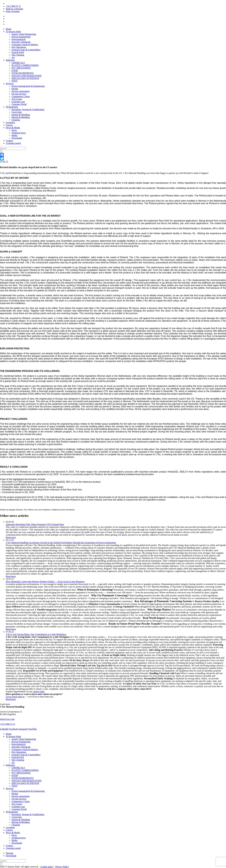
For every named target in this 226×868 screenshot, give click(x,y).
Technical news (19, 133)
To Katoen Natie (13, 32)
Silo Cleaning (18, 55)
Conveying (17, 112)
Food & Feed (18, 52)
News (14, 130)
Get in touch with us (15, 697)
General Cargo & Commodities (26, 50)
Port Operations (19, 47)
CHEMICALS (18, 63)
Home (9, 29)
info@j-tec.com (7, 719)
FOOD (15, 70)
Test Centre (17, 99)
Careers (9, 125)
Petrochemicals (19, 39)
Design (15, 89)
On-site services (19, 94)
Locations (10, 122)
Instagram (23, 729)
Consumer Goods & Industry (25, 45)
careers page (39, 691)
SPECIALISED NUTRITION (25, 78)
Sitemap (10, 853)
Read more (11, 537)
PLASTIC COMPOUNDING (25, 65)
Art (13, 57)
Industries (10, 60)
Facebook (14, 729)
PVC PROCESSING (21, 68)
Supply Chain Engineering (24, 34)
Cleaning (16, 120)
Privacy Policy (62, 867)
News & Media (13, 128)
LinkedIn (4, 729)
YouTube (32, 729)
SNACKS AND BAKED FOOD (27, 76)
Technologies (12, 107)
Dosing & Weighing (21, 115)
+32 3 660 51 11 (13, 6)
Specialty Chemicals (21, 42)
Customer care (18, 102)
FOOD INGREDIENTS (23, 73)
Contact (9, 141)
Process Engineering (21, 37)
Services (10, 83)
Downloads (17, 138)
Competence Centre (21, 96)
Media (14, 135)
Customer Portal (19, 104)
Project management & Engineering (28, 86)
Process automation (21, 91)
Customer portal (13, 143)
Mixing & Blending (21, 117)
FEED (14, 81)
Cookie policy (47, 867)
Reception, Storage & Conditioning (28, 109)
